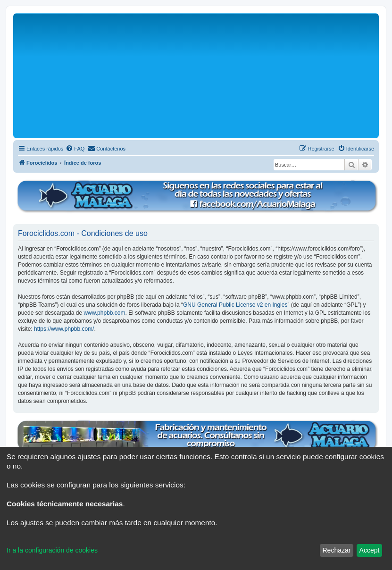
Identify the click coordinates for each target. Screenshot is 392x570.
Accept (370, 550)
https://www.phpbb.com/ (64, 329)
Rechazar (336, 550)
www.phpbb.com (104, 313)
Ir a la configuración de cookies (52, 550)
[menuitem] (75, 149)
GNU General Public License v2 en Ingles (235, 305)
